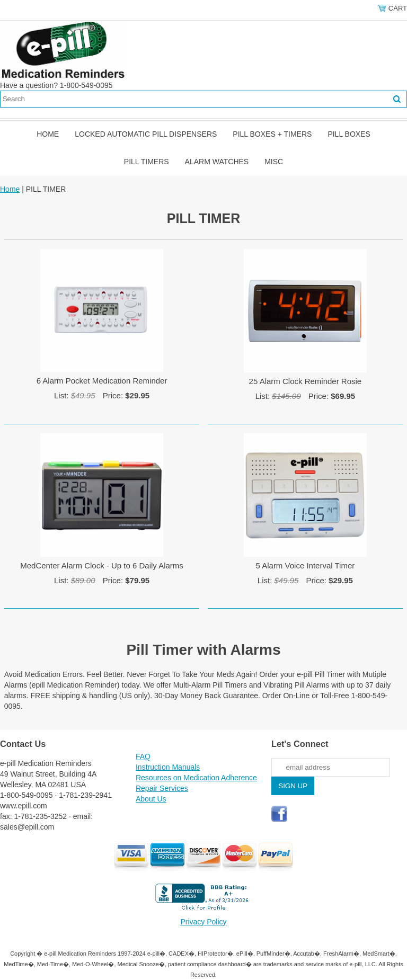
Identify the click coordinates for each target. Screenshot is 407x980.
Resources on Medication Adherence (196, 778)
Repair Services (162, 788)
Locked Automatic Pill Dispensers (146, 134)
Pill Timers (147, 162)
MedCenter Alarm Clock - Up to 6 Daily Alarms (102, 565)
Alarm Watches (217, 162)
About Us (151, 799)
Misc (274, 162)
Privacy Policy (203, 922)
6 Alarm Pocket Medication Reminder (102, 381)
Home (48, 134)
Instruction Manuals (168, 767)
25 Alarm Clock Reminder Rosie (306, 381)
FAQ (143, 756)
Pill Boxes (349, 134)
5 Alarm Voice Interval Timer (306, 565)
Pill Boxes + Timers (272, 134)
